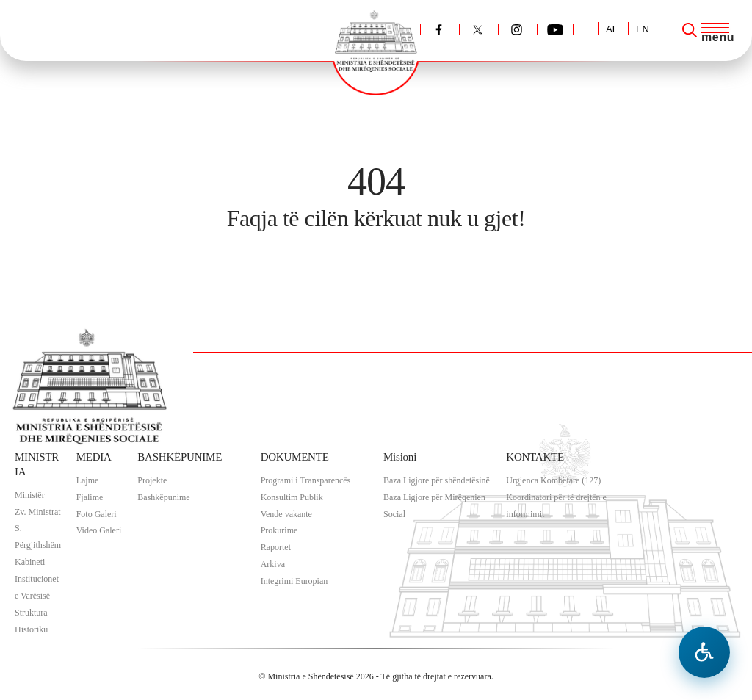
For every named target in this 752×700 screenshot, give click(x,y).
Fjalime (90, 497)
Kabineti (30, 562)
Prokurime (279, 530)
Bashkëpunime (163, 497)
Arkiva (273, 564)
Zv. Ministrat (38, 512)
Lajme (88, 480)
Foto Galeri (97, 514)
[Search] (690, 30)
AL (612, 29)
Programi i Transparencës (306, 480)
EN (643, 29)
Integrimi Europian (294, 581)
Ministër (30, 495)
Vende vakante (286, 514)
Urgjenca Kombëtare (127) (553, 480)
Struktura (31, 613)
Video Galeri (99, 530)
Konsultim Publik (292, 497)
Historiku (31, 629)
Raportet (276, 547)
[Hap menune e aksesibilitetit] (704, 652)
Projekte (152, 480)
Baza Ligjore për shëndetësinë (437, 480)
